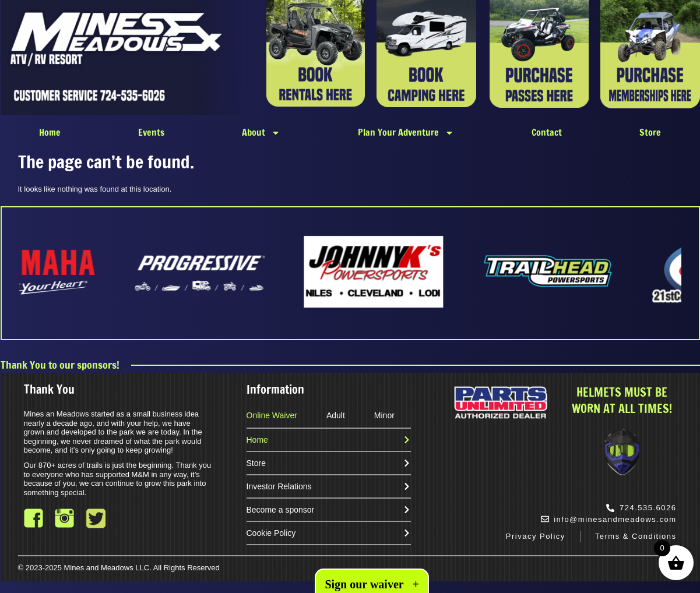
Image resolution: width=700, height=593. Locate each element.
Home (50, 132)
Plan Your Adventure (406, 133)
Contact (547, 132)
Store (650, 132)
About (261, 133)
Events (151, 132)
